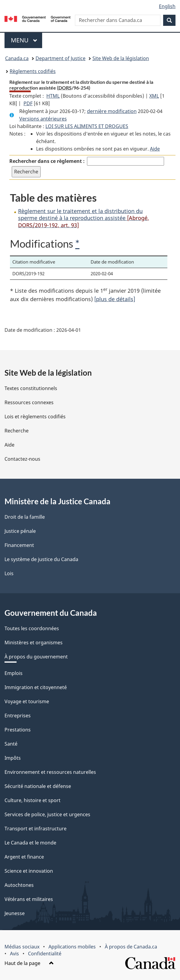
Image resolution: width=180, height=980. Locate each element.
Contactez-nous (22, 459)
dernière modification (112, 111)
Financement (19, 545)
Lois (9, 573)
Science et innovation (29, 871)
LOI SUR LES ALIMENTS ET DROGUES (87, 126)
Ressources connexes (29, 402)
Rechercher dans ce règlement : (47, 161)
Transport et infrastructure (36, 829)
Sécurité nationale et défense (38, 786)
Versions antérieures (43, 119)
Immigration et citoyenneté (36, 687)
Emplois (14, 673)
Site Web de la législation (121, 58)
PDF (28, 103)
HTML (53, 96)
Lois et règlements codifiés (35, 417)
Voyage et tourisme (27, 701)
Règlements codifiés (33, 71)
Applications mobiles (72, 947)
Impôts (13, 758)
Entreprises (18, 716)
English (167, 6)
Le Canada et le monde (30, 843)
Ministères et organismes (34, 643)
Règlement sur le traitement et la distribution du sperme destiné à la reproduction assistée (84, 218)
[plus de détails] (115, 299)
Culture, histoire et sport (33, 800)
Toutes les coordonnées (32, 628)
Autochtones (19, 885)
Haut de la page (29, 963)
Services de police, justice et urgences (47, 814)
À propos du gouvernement (36, 657)
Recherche (17, 431)
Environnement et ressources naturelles (50, 772)
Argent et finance (24, 857)
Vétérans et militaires (29, 899)
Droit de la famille (25, 517)
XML (154, 96)
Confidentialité (45, 954)
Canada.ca (17, 58)
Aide (155, 149)
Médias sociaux (22, 947)
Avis (14, 954)
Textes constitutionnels (31, 388)
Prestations (18, 730)
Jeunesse (15, 913)
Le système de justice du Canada (41, 559)
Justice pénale (20, 531)
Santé (11, 744)
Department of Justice (61, 58)
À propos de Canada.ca (131, 947)
